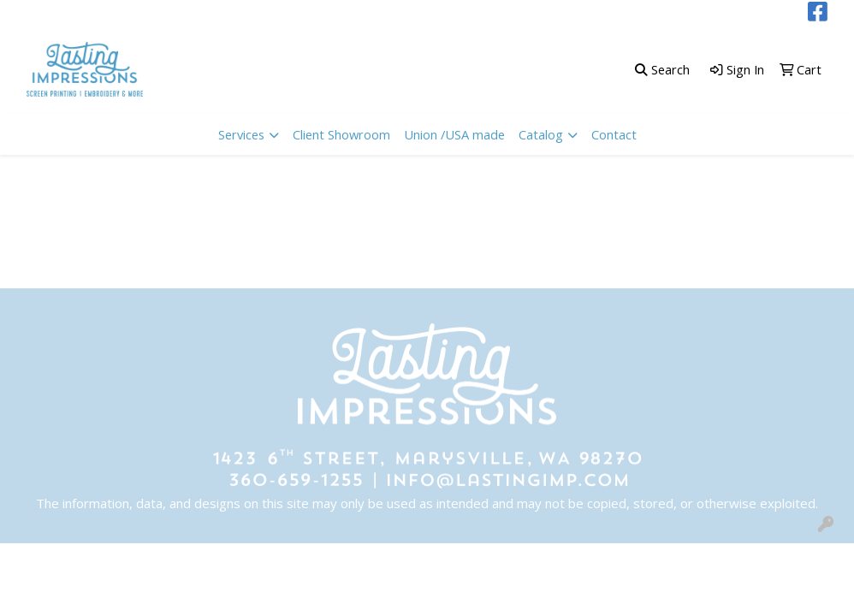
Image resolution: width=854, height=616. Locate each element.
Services (241, 134)
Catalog (541, 134)
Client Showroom (341, 134)
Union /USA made (454, 134)
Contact (614, 134)
